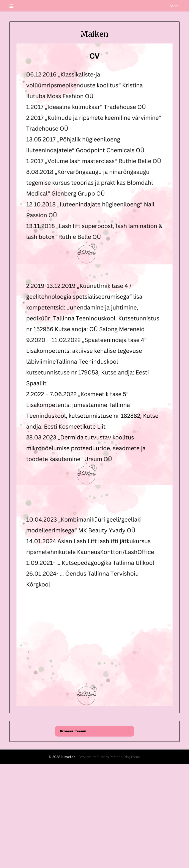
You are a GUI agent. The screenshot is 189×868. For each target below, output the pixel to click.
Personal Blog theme (125, 757)
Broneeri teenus (73, 731)
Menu (175, 6)
